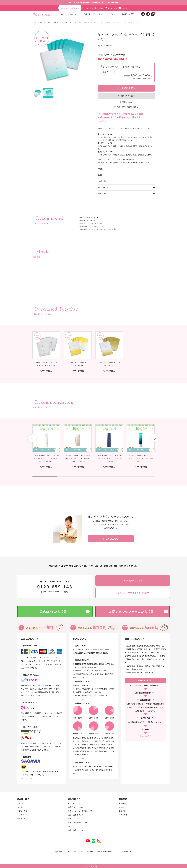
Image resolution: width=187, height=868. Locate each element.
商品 (41, 22)
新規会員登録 (124, 803)
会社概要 (58, 852)
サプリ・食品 (22, 811)
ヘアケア (21, 815)
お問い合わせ (127, 852)
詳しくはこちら (27, 778)
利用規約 (90, 852)
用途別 (48, 22)
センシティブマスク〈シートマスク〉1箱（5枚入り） (127, 73)
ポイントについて (75, 819)
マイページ (123, 807)
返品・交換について (76, 815)
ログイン (122, 811)
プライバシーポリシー (74, 852)
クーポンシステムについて (78, 822)
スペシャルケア (69, 22)
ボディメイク (22, 819)
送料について (126, 102)
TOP (35, 22)
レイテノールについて (70, 14)
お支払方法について (76, 807)
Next (155, 438)
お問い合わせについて (77, 830)
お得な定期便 (128, 14)
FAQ (70, 826)
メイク (20, 807)
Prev (32, 438)
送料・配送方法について (78, 803)
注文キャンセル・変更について (80, 811)
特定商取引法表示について (108, 852)
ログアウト (123, 815)
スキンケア (57, 22)
